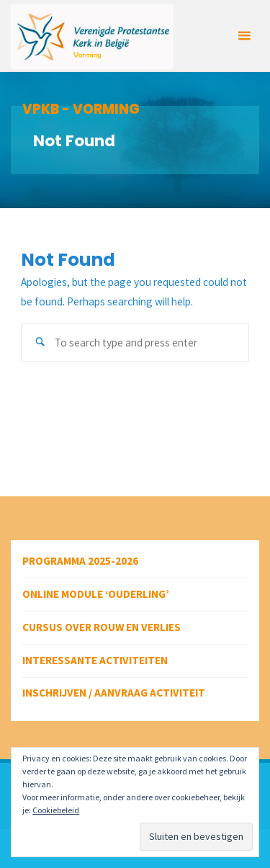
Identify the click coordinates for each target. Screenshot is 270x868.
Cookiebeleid (56, 810)
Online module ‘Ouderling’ (96, 594)
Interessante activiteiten (95, 660)
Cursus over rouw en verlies (102, 627)
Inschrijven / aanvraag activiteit (114, 693)
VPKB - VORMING (81, 109)
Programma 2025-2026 (80, 561)
